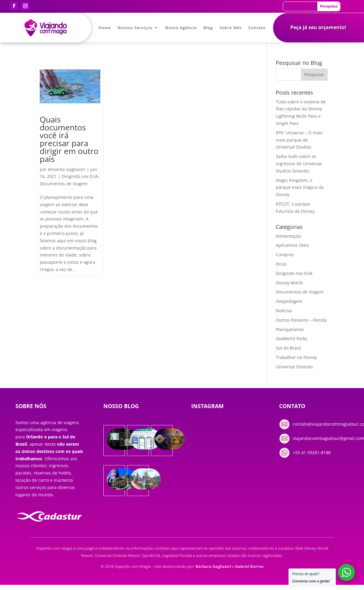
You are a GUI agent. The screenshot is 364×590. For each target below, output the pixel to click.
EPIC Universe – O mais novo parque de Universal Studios (299, 140)
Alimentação (288, 236)
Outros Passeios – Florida (301, 320)
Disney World (289, 283)
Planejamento (290, 329)
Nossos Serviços (135, 28)
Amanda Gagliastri (67, 169)
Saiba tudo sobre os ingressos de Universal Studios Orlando (299, 164)
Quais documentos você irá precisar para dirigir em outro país (69, 139)
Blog (208, 28)
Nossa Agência (181, 28)
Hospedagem (289, 301)
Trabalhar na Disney (296, 357)
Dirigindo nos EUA (80, 176)
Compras (285, 255)
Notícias (284, 311)
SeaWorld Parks (292, 339)
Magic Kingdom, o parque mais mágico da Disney (300, 188)
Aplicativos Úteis (292, 245)
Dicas (281, 264)
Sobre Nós (230, 28)
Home (105, 28)
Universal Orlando (294, 367)
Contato (257, 28)
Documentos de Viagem (64, 184)
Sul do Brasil (289, 348)
